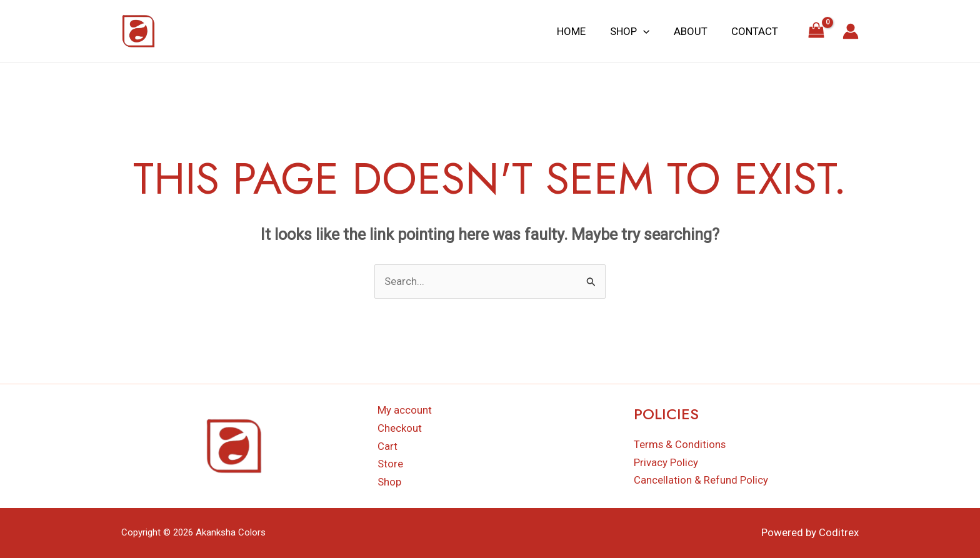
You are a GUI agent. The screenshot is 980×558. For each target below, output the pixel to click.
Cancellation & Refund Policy (701, 481)
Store (390, 464)
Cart (387, 446)
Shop (637, 31)
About (694, 31)
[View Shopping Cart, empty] (816, 31)
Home (581, 31)
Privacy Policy (666, 462)
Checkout (400, 428)
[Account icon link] (851, 31)
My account (405, 410)
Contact (756, 31)
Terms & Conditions (680, 444)
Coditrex (839, 533)
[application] (650, 31)
